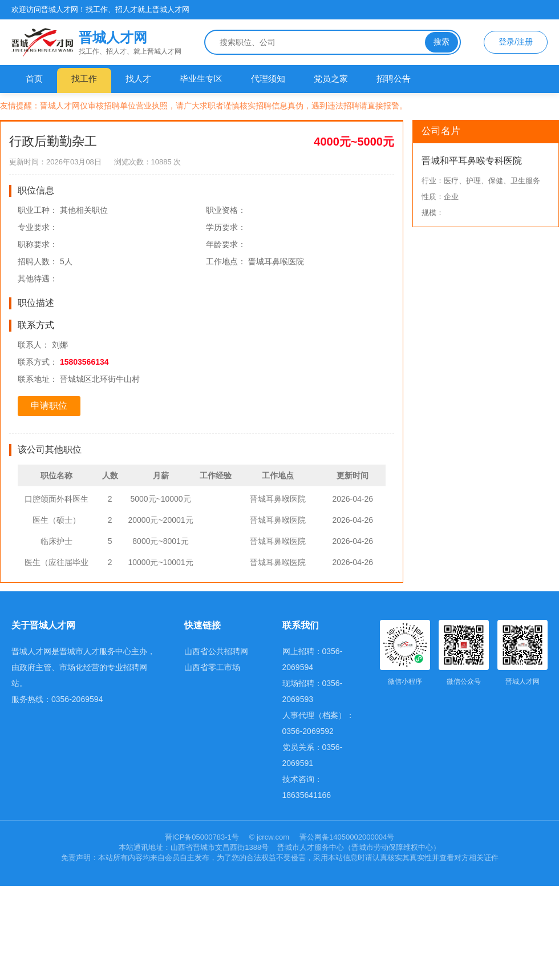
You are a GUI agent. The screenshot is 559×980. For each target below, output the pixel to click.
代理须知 (268, 78)
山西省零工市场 (212, 667)
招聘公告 (394, 78)
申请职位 (49, 406)
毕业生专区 (201, 78)
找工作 (84, 78)
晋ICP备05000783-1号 (203, 837)
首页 (34, 78)
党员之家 (331, 78)
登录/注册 (516, 42)
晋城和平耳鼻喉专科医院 (472, 161)
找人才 (138, 78)
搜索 (441, 42)
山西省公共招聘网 (216, 651)
